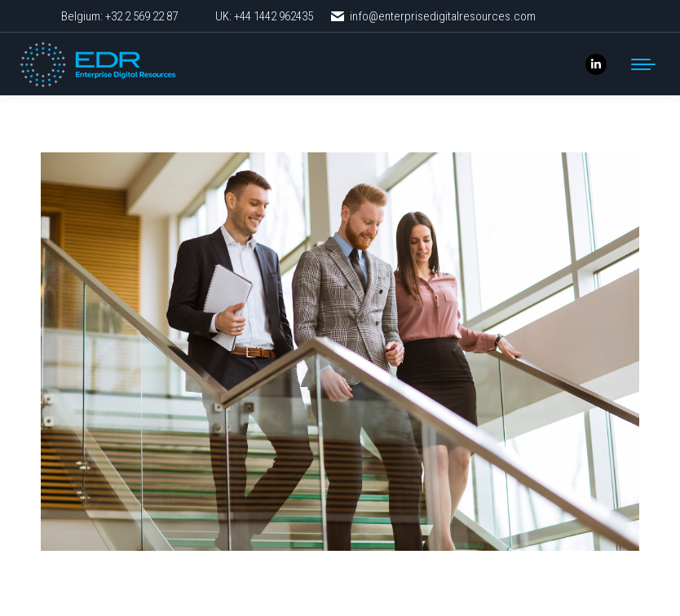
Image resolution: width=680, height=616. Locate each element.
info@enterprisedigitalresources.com (433, 17)
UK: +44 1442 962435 (264, 16)
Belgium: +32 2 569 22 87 (119, 16)
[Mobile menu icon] (643, 64)
